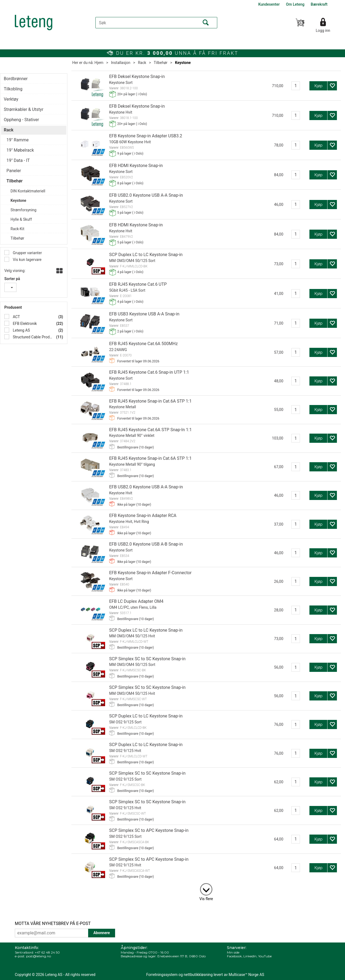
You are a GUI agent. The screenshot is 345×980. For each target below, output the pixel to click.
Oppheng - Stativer (21, 120)
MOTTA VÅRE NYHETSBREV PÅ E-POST (53, 923)
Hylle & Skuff (21, 219)
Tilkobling (13, 89)
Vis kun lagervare (27, 260)
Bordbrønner (16, 79)
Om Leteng (295, 4)
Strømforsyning (23, 210)
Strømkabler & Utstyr (24, 109)
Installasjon (121, 63)
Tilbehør (161, 63)
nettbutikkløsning (198, 975)
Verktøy (11, 99)
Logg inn (323, 30)
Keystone (183, 63)
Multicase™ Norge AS (246, 975)
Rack (142, 63)
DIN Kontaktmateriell (28, 191)
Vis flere (206, 899)
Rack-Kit (17, 229)
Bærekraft (319, 4)
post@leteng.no (39, 956)
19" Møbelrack (20, 150)
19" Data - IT (18, 160)
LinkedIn (250, 956)
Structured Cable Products (32, 337)
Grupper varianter (27, 253)
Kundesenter (269, 4)
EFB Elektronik (24, 324)
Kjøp (318, 86)
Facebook (234, 956)
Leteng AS (21, 330)
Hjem (99, 63)
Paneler (14, 171)
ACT (16, 317)
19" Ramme (18, 140)
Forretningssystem (162, 975)
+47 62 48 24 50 (47, 952)
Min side (233, 952)
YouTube (265, 956)
